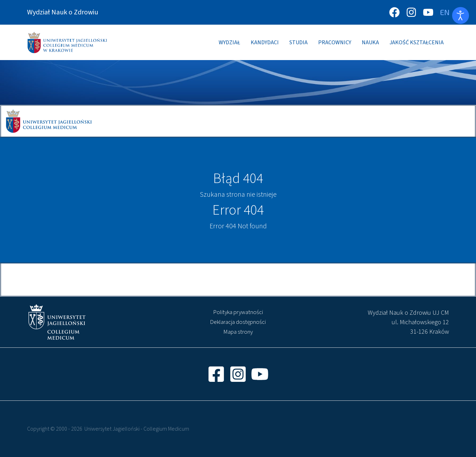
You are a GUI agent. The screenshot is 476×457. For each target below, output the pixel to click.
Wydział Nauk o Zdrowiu (63, 12)
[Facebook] (394, 12)
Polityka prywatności (238, 312)
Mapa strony (238, 332)
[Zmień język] (445, 12)
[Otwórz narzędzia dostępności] (461, 15)
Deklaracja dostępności (238, 322)
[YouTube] (428, 12)
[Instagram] (411, 12)
